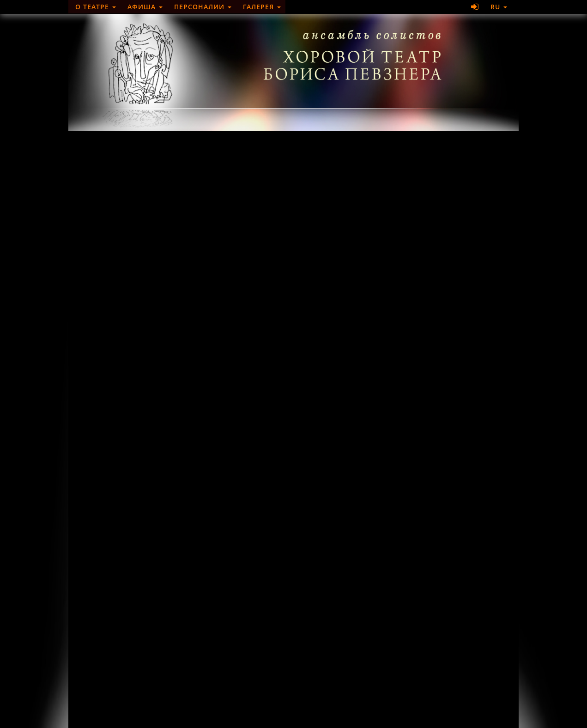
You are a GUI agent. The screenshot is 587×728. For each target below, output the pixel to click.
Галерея (262, 7)
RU (499, 7)
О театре (96, 7)
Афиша (145, 7)
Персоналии (203, 7)
